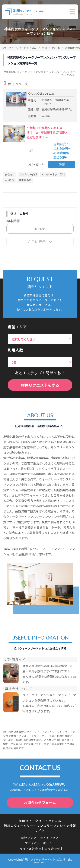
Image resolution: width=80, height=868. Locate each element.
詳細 (62, 164)
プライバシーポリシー (40, 843)
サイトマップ (49, 838)
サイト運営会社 (31, 849)
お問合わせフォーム (40, 802)
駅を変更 (40, 229)
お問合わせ (52, 849)
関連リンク (29, 838)
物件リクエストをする (40, 385)
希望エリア (17, 327)
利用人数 (15, 350)
